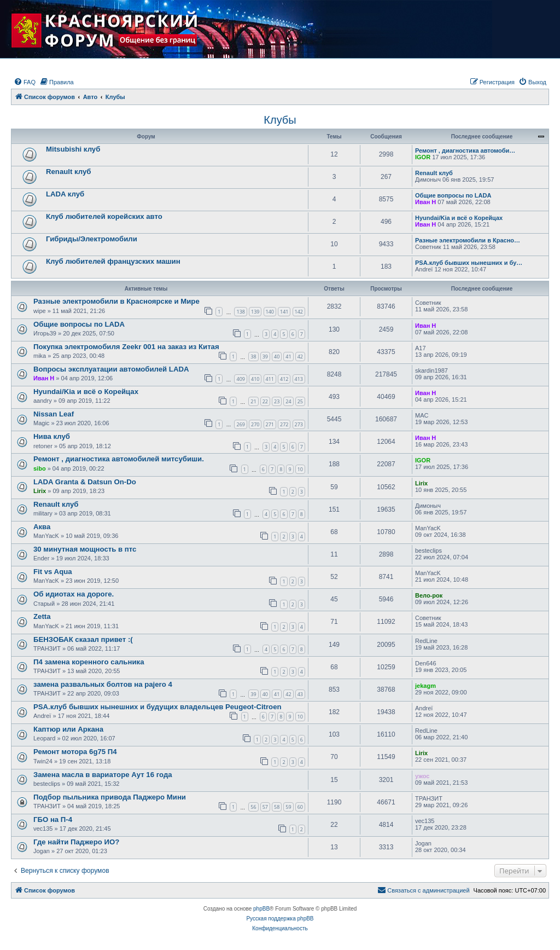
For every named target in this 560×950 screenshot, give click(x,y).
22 (265, 401)
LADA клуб (65, 194)
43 (300, 694)
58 (277, 807)
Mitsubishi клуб (73, 149)
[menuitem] (25, 82)
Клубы (280, 120)
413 (299, 379)
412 (284, 379)
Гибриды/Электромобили (92, 239)
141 (284, 312)
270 (255, 424)
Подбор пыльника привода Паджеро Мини (110, 797)
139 (255, 312)
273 (299, 424)
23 (277, 401)
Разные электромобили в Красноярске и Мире (116, 301)
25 (300, 401)
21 (253, 401)
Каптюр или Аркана (68, 729)
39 (265, 357)
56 (253, 807)
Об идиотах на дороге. (74, 594)
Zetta (42, 616)
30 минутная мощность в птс (85, 549)
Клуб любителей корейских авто (104, 216)
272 (284, 424)
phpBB (261, 909)
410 (255, 379)
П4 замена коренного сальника (89, 662)
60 (300, 807)
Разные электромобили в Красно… (468, 240)
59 (288, 807)
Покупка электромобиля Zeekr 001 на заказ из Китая (126, 347)
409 (240, 379)
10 (300, 469)
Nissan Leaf (54, 414)
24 (288, 401)
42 (300, 357)
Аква (42, 527)
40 (277, 357)
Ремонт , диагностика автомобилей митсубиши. (119, 459)
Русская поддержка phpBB (280, 919)
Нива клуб (52, 436)
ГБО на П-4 (53, 819)
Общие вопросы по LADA (453, 195)
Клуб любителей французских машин (113, 261)
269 (240, 424)
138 (240, 312)
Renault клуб (68, 172)
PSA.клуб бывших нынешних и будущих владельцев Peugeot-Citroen (157, 707)
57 (265, 807)
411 (270, 379)
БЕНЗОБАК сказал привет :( (83, 639)
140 (270, 312)
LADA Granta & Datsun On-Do (85, 482)
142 (299, 312)
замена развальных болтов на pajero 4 (103, 684)
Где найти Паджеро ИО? (76, 842)
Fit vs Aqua (53, 572)
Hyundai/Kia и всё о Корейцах (459, 218)
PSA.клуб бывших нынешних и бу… (469, 263)
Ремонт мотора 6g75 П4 (75, 752)
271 (270, 424)
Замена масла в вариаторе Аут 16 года (103, 775)
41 (288, 357)
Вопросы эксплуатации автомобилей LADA (111, 369)
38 (253, 357)
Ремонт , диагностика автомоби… (465, 150)
